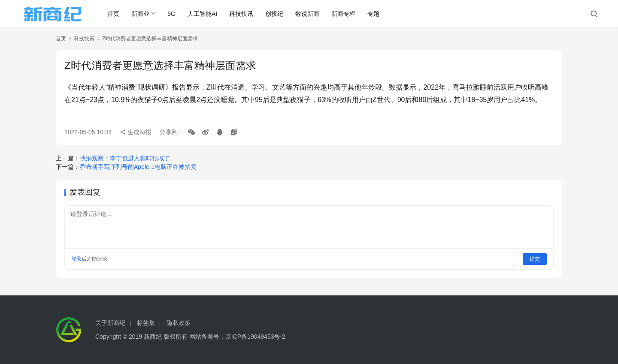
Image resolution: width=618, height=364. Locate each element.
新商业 (141, 14)
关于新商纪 (110, 323)
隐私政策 (179, 323)
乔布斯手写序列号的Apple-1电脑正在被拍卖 (138, 167)
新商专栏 (344, 14)
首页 (114, 14)
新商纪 (153, 337)
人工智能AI (203, 14)
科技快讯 (242, 14)
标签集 (146, 323)
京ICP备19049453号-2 (255, 337)
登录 (76, 259)
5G (172, 14)
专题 (374, 14)
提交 (535, 259)
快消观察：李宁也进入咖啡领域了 (125, 158)
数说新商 (308, 14)
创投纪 (275, 14)
